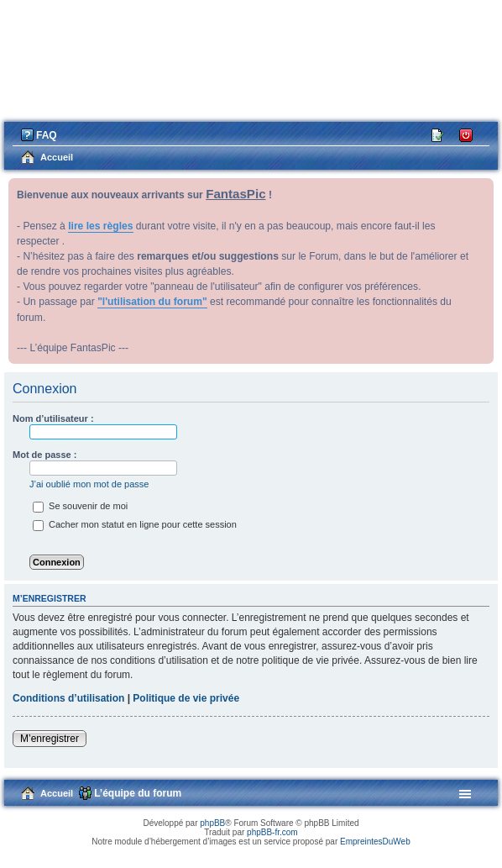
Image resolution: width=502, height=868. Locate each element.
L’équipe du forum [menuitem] (138, 793)
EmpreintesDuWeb (375, 842)
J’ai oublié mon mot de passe (89, 484)
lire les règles (100, 226)
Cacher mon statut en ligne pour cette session (135, 524)
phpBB (212, 823)
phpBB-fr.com (272, 832)
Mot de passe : (44, 455)
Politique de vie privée (186, 698)
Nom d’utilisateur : (53, 418)
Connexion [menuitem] (466, 134)
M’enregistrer (50, 739)
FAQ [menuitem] (47, 135)
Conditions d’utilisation (68, 698)
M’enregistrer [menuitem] (438, 134)
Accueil (57, 793)
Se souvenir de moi (80, 506)
